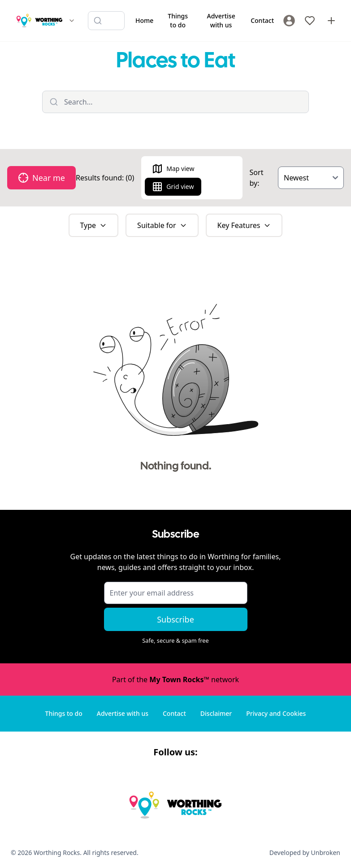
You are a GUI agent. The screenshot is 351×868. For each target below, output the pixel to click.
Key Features (244, 225)
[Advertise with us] (331, 21)
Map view (173, 169)
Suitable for (162, 225)
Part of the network (175, 679)
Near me (41, 178)
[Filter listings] (175, 102)
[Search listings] (106, 21)
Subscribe (175, 619)
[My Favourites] (310, 21)
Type (94, 225)
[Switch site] (72, 21)
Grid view (173, 187)
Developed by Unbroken (305, 853)
